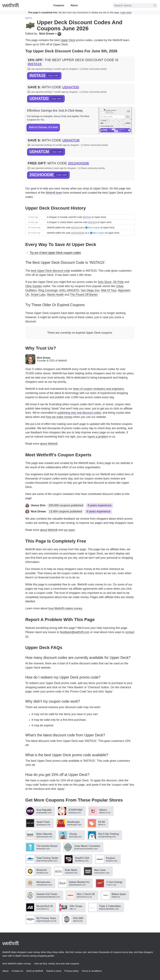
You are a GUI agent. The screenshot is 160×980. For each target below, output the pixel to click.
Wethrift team (54, 193)
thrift (11, 5)
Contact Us (17, 971)
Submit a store (54, 971)
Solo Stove (105, 282)
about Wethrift (49, 444)
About (74, 5)
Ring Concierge (48, 290)
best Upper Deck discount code (50, 271)
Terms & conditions (92, 971)
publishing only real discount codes (79, 413)
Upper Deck (68, 40)
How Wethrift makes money (17, 964)
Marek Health (55, 295)
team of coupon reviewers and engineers (99, 389)
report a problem (98, 437)
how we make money (59, 417)
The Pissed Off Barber (84, 295)
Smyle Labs (38, 295)
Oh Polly (118, 282)
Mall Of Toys (109, 290)
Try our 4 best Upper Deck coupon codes (55, 253)
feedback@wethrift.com (75, 632)
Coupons (59, 5)
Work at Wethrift (35, 971)
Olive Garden (34, 286)
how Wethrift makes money (65, 608)
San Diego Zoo (90, 290)
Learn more (126, 13)
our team (69, 530)
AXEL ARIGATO (69, 290)
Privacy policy (72, 971)
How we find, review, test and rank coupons (57, 964)
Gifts (29, 18)
